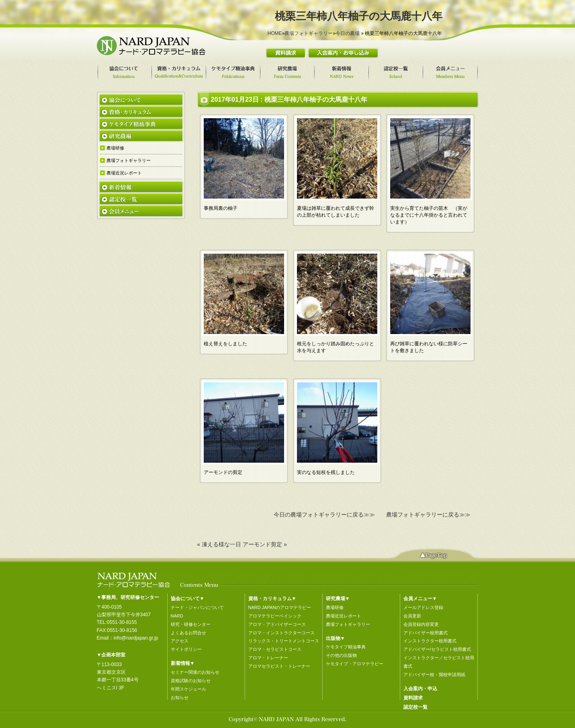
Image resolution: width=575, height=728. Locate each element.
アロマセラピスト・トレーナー (279, 666)
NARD (177, 616)
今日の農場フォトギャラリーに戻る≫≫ (324, 515)
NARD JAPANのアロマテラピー (280, 607)
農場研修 (335, 607)
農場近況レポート (344, 616)
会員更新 (412, 616)
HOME (275, 33)
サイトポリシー (186, 649)
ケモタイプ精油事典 (346, 647)
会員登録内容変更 (421, 624)
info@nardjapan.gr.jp (136, 638)
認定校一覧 (415, 707)
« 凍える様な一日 (219, 544)
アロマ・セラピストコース (275, 649)
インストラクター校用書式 (430, 641)
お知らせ (180, 697)
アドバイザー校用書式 (426, 633)
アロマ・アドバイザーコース (277, 624)
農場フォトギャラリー (309, 33)
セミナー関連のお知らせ (195, 672)
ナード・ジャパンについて (197, 607)
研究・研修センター (191, 624)
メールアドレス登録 (423, 607)
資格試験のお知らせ (191, 681)
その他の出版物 (341, 655)
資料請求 (413, 698)
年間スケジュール (188, 689)
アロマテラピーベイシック (275, 616)
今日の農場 (348, 33)
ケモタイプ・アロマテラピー (355, 664)
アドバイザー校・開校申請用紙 (434, 675)
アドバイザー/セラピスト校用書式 (437, 649)
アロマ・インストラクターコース (281, 633)
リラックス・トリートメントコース (284, 641)
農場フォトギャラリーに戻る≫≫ (428, 515)
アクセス (180, 641)
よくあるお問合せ (188, 633)
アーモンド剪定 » (265, 544)
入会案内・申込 (420, 689)
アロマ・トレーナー (268, 658)
